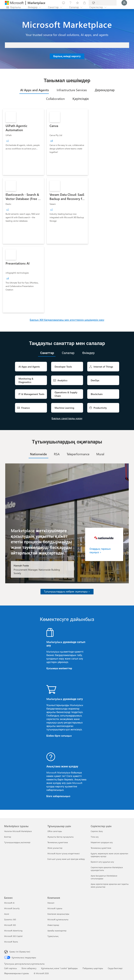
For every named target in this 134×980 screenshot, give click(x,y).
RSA (57, 454)
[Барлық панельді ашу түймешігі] (14, 7)
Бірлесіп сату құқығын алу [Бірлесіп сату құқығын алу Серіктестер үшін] (102, 862)
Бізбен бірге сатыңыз (59, 736)
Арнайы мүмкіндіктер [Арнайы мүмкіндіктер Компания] (57, 931)
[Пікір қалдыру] (64, 3)
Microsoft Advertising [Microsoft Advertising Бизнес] (13, 931)
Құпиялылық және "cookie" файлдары (59, 968)
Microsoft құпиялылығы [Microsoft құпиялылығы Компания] (58, 919)
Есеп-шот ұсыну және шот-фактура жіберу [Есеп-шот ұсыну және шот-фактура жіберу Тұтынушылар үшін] (66, 859)
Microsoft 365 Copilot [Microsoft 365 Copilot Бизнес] (13, 936)
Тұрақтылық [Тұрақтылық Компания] (53, 936)
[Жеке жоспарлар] (84, 3)
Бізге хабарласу (29, 968)
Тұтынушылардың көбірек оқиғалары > (67, 592)
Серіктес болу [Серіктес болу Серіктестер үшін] (97, 831)
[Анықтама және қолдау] (70, 3)
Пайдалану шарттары (93, 968)
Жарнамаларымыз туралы (17, 973)
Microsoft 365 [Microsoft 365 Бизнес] (10, 925)
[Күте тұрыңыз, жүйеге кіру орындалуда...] (124, 3)
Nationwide (38, 454)
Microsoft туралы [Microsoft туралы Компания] (55, 908)
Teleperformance (78, 454)
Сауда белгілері (115, 968)
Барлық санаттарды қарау (67, 418)
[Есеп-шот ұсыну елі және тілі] (103, 3)
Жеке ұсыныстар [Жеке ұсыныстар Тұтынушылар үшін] (55, 848)
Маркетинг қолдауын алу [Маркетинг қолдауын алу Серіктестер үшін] (102, 842)
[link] (23, 142)
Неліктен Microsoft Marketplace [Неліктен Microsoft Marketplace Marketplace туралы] (18, 831)
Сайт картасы (11, 968)
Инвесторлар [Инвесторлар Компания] (53, 925)
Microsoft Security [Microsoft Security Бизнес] (12, 908)
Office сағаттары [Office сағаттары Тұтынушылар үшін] (55, 831)
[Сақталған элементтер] (77, 3)
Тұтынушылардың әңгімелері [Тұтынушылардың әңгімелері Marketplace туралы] (17, 842)
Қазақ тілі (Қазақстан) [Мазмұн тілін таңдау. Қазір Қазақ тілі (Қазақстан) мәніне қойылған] (20, 952)
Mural (100, 454)
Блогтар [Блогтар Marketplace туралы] (8, 837)
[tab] (34, 90)
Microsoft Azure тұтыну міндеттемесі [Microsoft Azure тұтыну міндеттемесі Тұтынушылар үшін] (64, 853)
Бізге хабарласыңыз (58, 796)
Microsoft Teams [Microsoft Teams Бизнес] (11, 942)
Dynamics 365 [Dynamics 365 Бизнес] (10, 919)
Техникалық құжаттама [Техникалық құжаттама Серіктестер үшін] (101, 848)
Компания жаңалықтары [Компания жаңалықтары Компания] (58, 914)
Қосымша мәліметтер (59, 668)
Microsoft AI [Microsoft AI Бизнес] (9, 903)
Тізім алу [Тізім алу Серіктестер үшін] (95, 837)
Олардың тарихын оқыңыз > (100, 551)
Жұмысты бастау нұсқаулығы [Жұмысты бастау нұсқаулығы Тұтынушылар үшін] (61, 837)
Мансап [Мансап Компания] (51, 903)
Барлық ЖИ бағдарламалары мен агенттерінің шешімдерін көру (67, 320)
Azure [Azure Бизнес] (7, 914)
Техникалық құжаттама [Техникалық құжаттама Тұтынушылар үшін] (58, 842)
